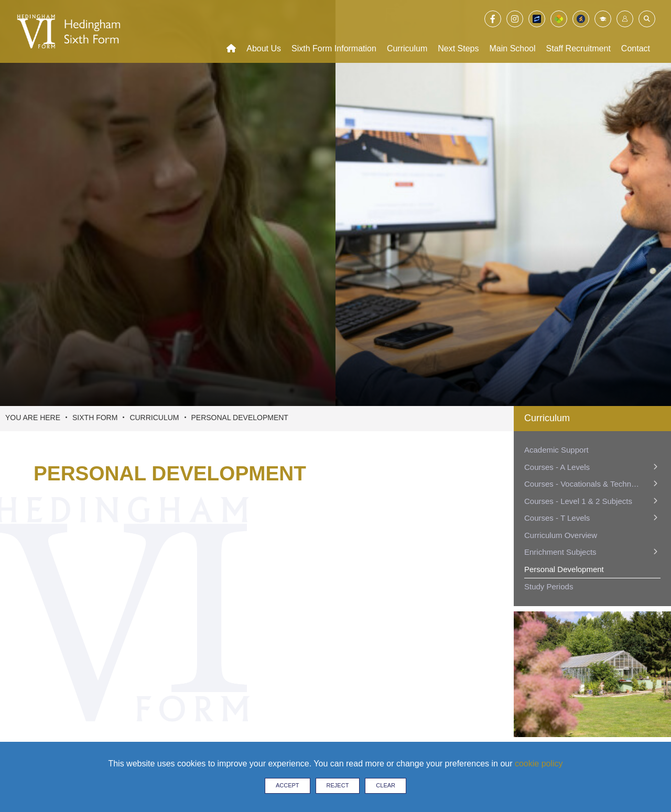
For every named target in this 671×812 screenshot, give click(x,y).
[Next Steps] (458, 31)
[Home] (231, 31)
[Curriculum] (407, 31)
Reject (338, 785)
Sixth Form (95, 418)
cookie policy (539, 764)
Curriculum (154, 418)
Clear (386, 785)
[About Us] (264, 31)
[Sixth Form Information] (334, 31)
